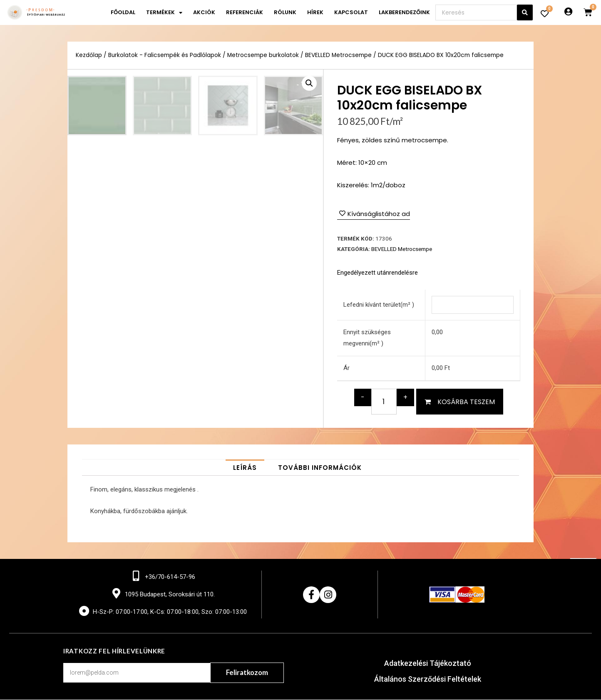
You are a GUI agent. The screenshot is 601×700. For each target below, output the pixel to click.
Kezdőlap (89, 55)
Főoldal (123, 12)
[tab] (245, 468)
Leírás (245, 468)
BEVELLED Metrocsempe (339, 55)
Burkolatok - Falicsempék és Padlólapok (165, 55)
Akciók (204, 12)
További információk (320, 468)
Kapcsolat (351, 12)
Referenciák (245, 12)
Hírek (315, 12)
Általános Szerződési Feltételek (428, 679)
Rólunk (285, 12)
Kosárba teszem (466, 402)
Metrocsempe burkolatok (264, 55)
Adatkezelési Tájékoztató (428, 664)
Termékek (164, 13)
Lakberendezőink (404, 12)
